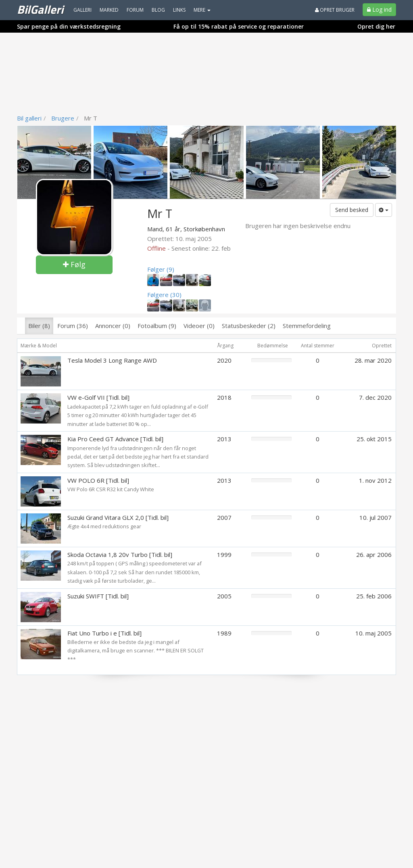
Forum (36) (73, 326)
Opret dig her (376, 26)
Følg (74, 264)
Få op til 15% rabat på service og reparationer (239, 26)
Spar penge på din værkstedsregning (69, 26)
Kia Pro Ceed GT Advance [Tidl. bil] (115, 439)
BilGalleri (40, 9)
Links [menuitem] (179, 10)
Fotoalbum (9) (157, 326)
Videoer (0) (199, 326)
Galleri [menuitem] (82, 10)
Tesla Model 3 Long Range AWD (112, 360)
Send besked (352, 210)
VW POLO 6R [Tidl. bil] (98, 480)
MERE (202, 10)
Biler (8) (39, 326)
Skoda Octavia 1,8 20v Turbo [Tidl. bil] (120, 554)
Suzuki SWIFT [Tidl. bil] (98, 596)
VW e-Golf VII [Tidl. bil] (98, 397)
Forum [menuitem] (135, 10)
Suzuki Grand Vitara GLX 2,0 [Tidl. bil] (118, 517)
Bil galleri (29, 118)
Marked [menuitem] (109, 10)
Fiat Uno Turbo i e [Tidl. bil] (104, 633)
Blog (158, 10)
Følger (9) (161, 269)
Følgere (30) (164, 295)
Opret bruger (335, 10)
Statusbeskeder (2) (249, 326)
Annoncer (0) (113, 326)
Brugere (63, 118)
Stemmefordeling (307, 326)
